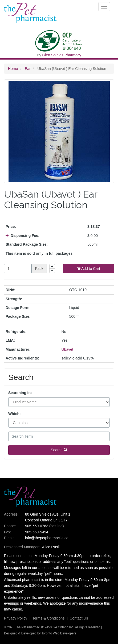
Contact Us (79, 618)
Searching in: (20, 393)
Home (13, 69)
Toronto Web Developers (59, 633)
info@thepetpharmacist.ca (47, 538)
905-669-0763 (37, 526)
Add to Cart (89, 269)
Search (59, 450)
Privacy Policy (16, 618)
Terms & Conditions (48, 618)
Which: (15, 414)
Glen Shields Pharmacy (62, 55)
